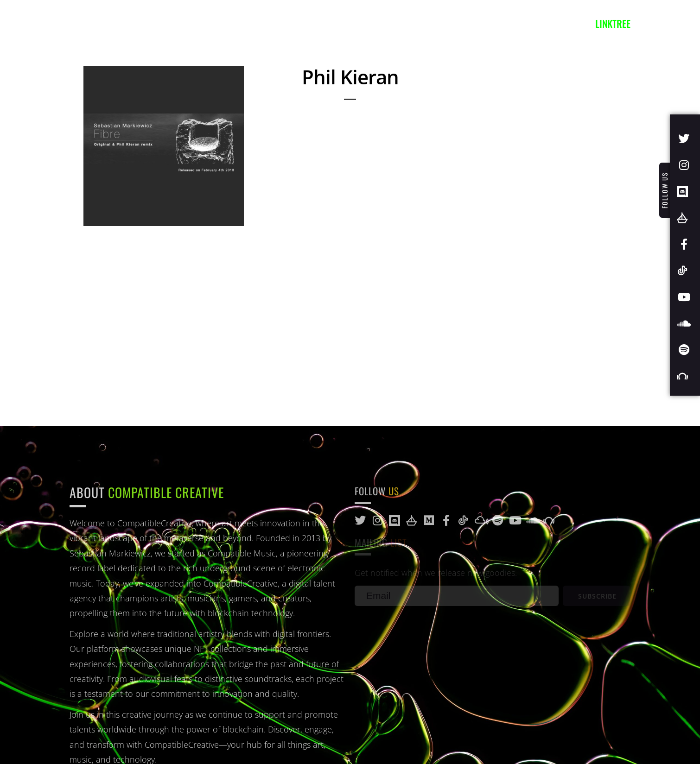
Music (172, 23)
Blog (270, 23)
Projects (223, 23)
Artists (126, 23)
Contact (316, 23)
